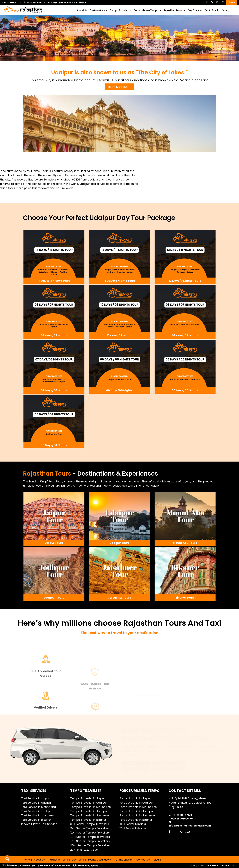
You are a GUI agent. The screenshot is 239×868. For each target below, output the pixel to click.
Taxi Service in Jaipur (35, 798)
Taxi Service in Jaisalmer (38, 815)
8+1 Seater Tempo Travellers (90, 824)
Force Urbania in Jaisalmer (138, 815)
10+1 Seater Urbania (133, 824)
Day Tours (193, 10)
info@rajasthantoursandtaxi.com (67, 2)
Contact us (143, 860)
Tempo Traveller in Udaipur (89, 803)
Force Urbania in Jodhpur (137, 811)
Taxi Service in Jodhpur (37, 811)
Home (26, 860)
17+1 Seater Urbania (133, 828)
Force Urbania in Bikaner (136, 820)
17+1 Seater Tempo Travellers (90, 841)
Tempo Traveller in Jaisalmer (90, 815)
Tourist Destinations (100, 860)
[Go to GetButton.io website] (7, 865)
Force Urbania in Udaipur (136, 803)
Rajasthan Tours (173, 10)
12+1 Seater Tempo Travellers (90, 833)
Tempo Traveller (119, 10)
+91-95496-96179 (35, 2)
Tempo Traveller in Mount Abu (91, 807)
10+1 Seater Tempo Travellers (90, 828)
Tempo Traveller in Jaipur (88, 798)
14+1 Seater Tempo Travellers (90, 837)
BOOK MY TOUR (120, 87)
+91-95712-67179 (11, 2)
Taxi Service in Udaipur (37, 803)
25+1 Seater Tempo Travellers (91, 845)
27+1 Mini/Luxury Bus (84, 850)
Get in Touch (211, 10)
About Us (82, 10)
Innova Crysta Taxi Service (39, 824)
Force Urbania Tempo (146, 10)
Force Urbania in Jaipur (135, 798)
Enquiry (226, 10)
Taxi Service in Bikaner (36, 820)
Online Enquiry (124, 860)
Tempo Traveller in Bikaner (88, 820)
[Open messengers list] (7, 859)
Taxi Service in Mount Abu (38, 807)
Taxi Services (97, 10)
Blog (232, 2)
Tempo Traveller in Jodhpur (89, 811)
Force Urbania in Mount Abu (138, 807)
